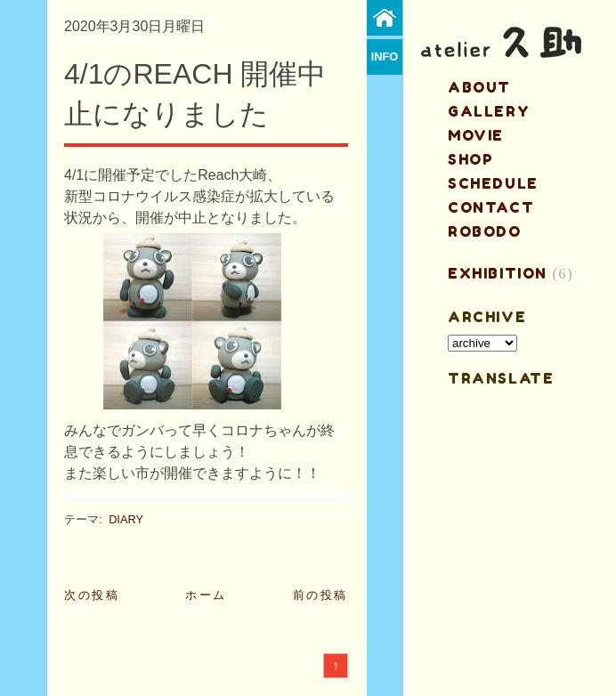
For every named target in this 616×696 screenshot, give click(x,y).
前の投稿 (320, 595)
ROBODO (485, 231)
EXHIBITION (498, 273)
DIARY (126, 519)
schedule (493, 183)
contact (491, 207)
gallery (489, 111)
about (479, 87)
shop (470, 159)
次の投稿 (92, 595)
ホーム (206, 595)
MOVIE (476, 135)
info (385, 57)
